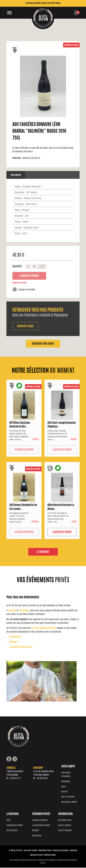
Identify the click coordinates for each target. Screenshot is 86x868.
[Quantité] (42, 267)
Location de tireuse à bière (21, 647)
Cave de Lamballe (65, 826)
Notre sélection (12, 831)
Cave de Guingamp (65, 831)
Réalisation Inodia (45, 851)
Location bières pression (41, 826)
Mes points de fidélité (69, 803)
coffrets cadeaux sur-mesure (44, 628)
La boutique (43, 552)
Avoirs (63, 787)
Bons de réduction (68, 797)
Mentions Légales (50, 855)
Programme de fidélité (15, 826)
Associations (15, 637)
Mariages (13, 642)
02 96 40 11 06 (42, 779)
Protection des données (61, 851)
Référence (17, 158)
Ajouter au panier (29, 276)
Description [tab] (16, 175)
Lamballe (12, 611)
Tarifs (8, 821)
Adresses (64, 792)
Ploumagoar (24, 611)
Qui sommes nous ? (65, 821)
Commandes (66, 782)
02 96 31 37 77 (16, 779)
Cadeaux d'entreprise (40, 821)
